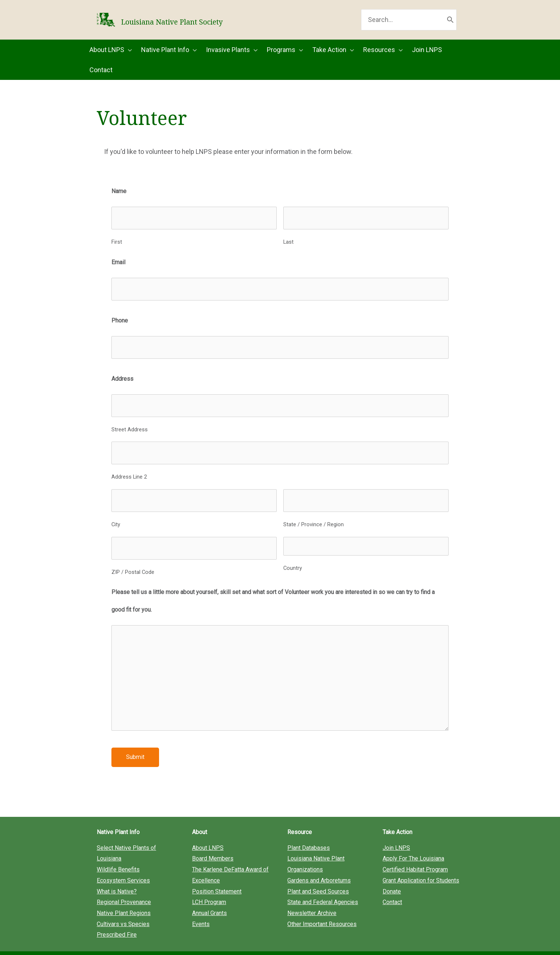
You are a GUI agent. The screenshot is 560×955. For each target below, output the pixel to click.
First (117, 248)
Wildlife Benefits (118, 853)
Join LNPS (396, 832)
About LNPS (208, 832)
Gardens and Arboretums (319, 864)
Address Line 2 (129, 468)
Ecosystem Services (123, 864)
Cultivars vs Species (123, 908)
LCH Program (209, 886)
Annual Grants (209, 897)
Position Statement (217, 875)
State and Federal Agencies (323, 886)
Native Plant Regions (124, 897)
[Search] (450, 25)
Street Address (130, 425)
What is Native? (117, 875)
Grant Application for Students (421, 864)
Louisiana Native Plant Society (246, 25)
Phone (120, 323)
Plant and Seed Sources (318, 875)
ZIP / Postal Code (133, 556)
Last (288, 248)
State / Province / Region (314, 512)
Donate (392, 875)
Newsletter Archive (312, 897)
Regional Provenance (124, 886)
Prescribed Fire (117, 919)
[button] (115, 60)
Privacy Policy (362, 945)
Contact (392, 886)
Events (201, 908)
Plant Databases (309, 832)
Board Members (213, 843)
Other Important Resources (322, 908)
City (116, 512)
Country (293, 556)
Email (118, 269)
